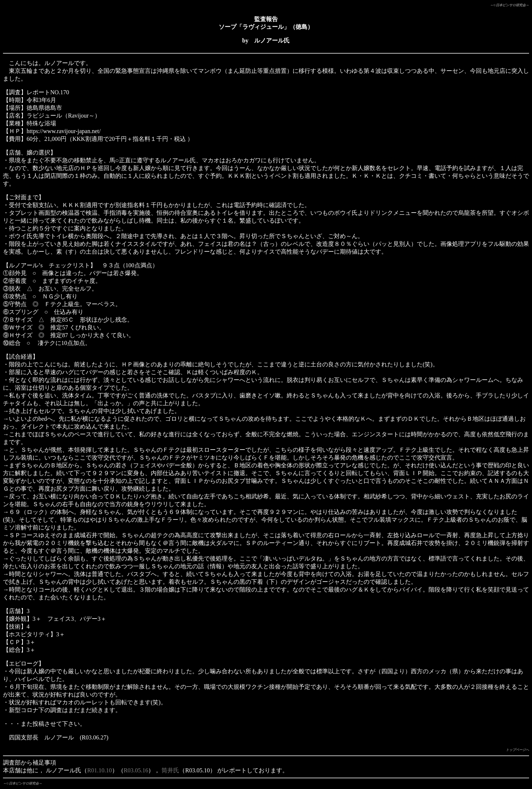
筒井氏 (170, 770)
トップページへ (517, 750)
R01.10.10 (100, 770)
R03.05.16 (136, 770)
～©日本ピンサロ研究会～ (509, 5)
